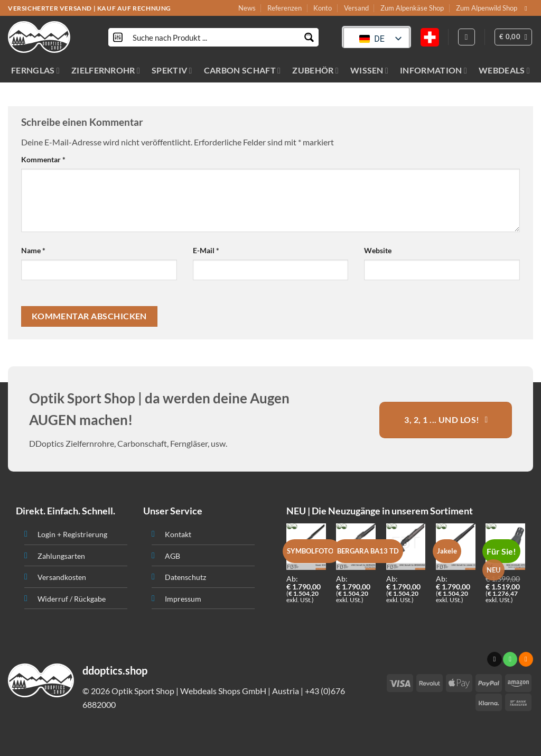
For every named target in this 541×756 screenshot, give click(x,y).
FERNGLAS (35, 70)
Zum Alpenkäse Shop (412, 8)
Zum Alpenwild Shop (487, 8)
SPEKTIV (172, 70)
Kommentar (43, 159)
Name (33, 250)
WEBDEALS (504, 70)
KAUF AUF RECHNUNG (134, 8)
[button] (514, 37)
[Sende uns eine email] (528, 8)
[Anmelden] (467, 37)
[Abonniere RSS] (526, 659)
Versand (356, 8)
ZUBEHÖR (315, 70)
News (247, 8)
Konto (323, 8)
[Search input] (214, 37)
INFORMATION (433, 70)
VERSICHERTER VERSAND (50, 8)
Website (378, 250)
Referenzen (285, 8)
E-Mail (206, 250)
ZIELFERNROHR (106, 70)
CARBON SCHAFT (242, 70)
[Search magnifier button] (309, 37)
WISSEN (369, 70)
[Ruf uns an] (510, 659)
